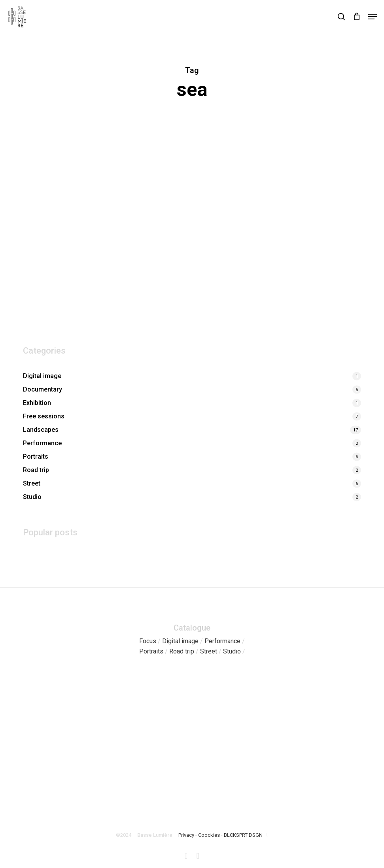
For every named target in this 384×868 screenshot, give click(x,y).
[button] (373, 17)
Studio (32, 497)
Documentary (43, 389)
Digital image (42, 376)
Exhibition (37, 403)
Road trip (36, 470)
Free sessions (44, 416)
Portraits (36, 457)
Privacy (186, 835)
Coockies (209, 835)
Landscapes (41, 430)
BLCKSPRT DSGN (243, 835)
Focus (148, 641)
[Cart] (357, 17)
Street (32, 483)
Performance (42, 443)
